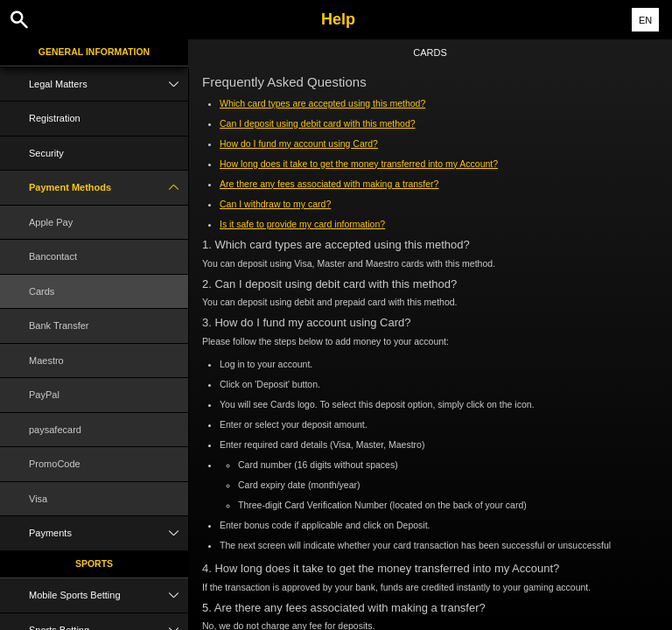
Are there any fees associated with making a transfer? (329, 184)
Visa (38, 499)
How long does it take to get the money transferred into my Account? (359, 164)
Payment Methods (108, 188)
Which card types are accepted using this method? (322, 103)
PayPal (44, 395)
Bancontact (53, 256)
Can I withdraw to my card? (275, 204)
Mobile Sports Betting (108, 595)
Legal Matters (108, 84)
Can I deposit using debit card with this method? (318, 123)
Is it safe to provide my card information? (302, 224)
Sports (94, 563)
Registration (55, 118)
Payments (108, 533)
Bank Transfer (59, 325)
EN (645, 20)
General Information (94, 52)
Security (46, 153)
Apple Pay (51, 222)
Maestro (46, 360)
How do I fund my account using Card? (299, 143)
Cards (42, 291)
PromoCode (55, 464)
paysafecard (55, 430)
